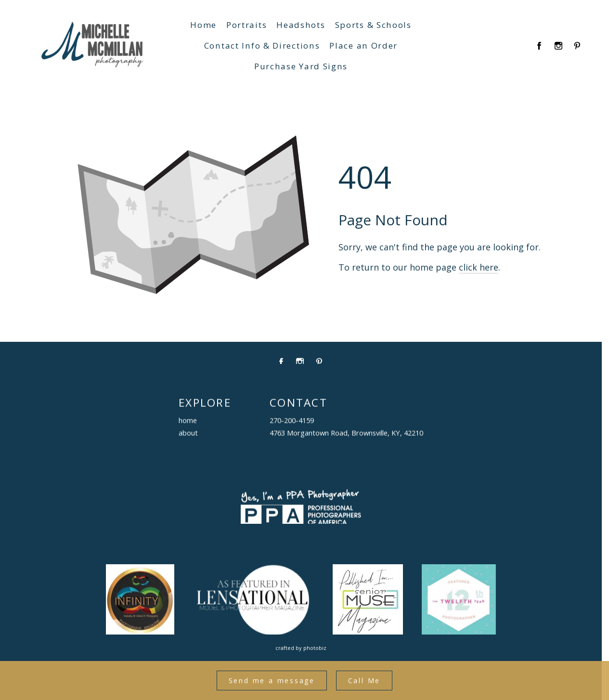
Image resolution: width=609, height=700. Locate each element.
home (188, 421)
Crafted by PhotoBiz (301, 648)
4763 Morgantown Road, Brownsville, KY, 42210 (346, 433)
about (188, 433)
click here (479, 267)
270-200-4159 (292, 421)
